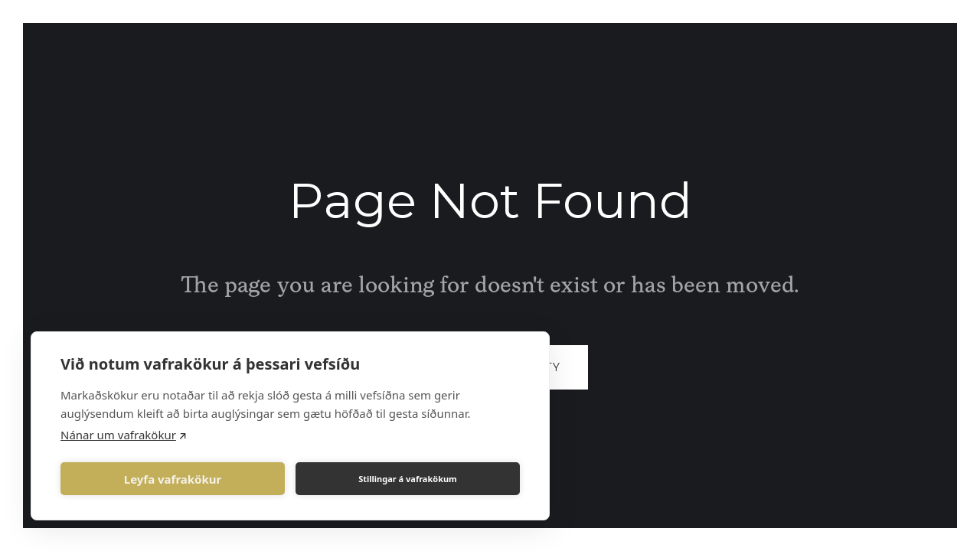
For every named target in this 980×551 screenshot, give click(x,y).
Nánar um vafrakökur (118, 435)
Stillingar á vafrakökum (408, 479)
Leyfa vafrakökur (173, 479)
